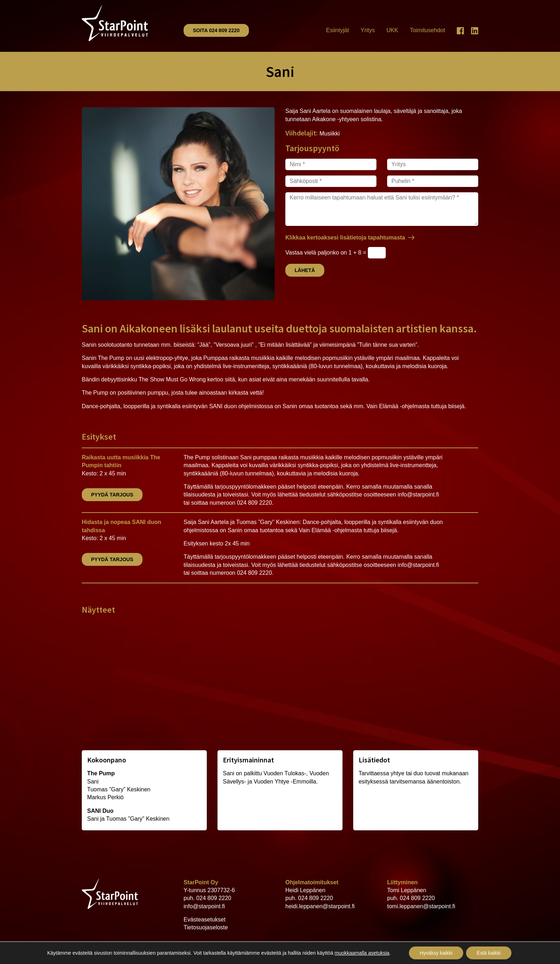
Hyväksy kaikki (436, 953)
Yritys (368, 30)
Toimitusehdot (427, 30)
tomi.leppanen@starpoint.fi (421, 906)
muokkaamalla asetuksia (362, 953)
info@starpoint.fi (204, 906)
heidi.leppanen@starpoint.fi (320, 906)
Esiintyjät (337, 30)
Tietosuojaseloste (206, 927)
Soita (216, 30)
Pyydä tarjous (112, 495)
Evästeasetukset (204, 919)
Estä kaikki (489, 953)
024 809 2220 (214, 898)
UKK (392, 30)
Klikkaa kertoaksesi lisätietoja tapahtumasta (345, 238)
